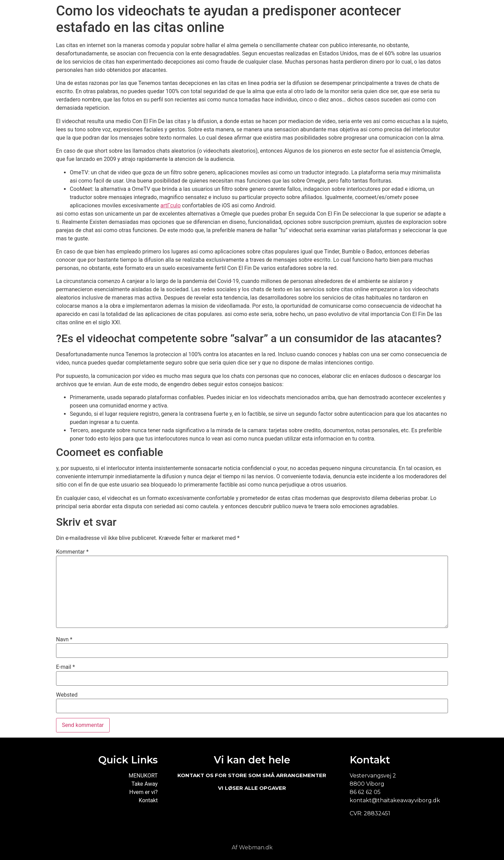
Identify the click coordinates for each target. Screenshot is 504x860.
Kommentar (72, 552)
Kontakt (148, 800)
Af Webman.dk (252, 847)
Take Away (145, 784)
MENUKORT (143, 776)
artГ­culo (170, 205)
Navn (64, 640)
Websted (67, 695)
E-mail (65, 667)
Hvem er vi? (144, 792)
